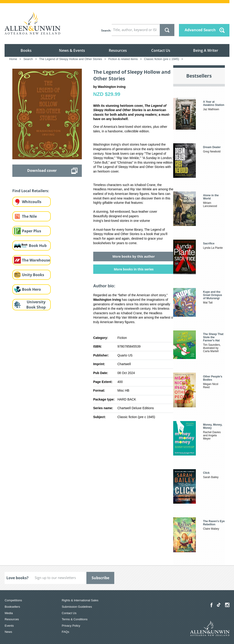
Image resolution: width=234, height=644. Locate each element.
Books (26, 50)
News (8, 632)
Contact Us (161, 50)
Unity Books (33, 275)
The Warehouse (36, 260)
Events (9, 626)
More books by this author (134, 256)
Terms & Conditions (75, 619)
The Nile (29, 216)
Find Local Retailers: (31, 191)
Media (9, 613)
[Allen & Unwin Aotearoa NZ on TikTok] (219, 605)
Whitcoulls (32, 202)
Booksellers (12, 607)
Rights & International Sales (80, 600)
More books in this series (134, 269)
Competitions (13, 600)
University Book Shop (36, 305)
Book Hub (38, 246)
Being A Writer (206, 50)
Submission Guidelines (77, 607)
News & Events (72, 50)
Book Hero (31, 289)
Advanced (200, 30)
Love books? (17, 578)
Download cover (42, 170)
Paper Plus (32, 231)
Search (106, 30)
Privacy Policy (71, 626)
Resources (118, 50)
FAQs (65, 632)
